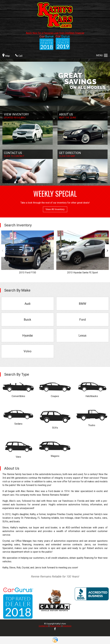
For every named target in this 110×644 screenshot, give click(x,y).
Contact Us (44, 626)
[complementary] (101, 635)
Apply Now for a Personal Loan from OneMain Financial (55, 33)
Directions (67, 626)
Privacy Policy (55, 626)
